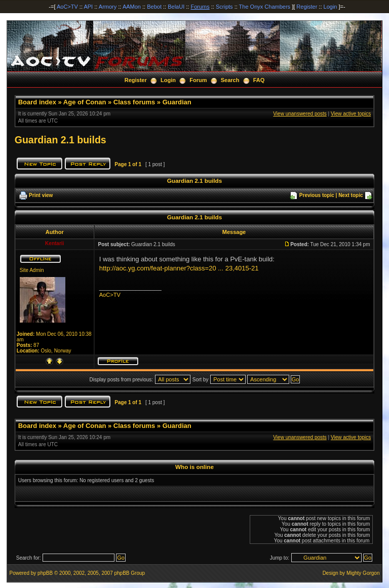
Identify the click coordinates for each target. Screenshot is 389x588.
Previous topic (317, 195)
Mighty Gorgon (363, 573)
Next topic (351, 195)
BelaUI (176, 7)
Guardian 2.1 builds (61, 140)
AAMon (132, 7)
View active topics (351, 114)
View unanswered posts (300, 114)
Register (307, 7)
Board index (37, 102)
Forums (200, 7)
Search (230, 80)
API (88, 7)
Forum (198, 80)
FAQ (259, 80)
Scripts (224, 7)
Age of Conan (85, 102)
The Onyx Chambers (265, 7)
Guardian (177, 102)
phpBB (45, 573)
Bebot (154, 7)
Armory (108, 7)
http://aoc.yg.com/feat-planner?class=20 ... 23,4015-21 (179, 268)
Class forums (134, 102)
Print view (41, 195)
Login (330, 7)
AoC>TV (67, 7)
